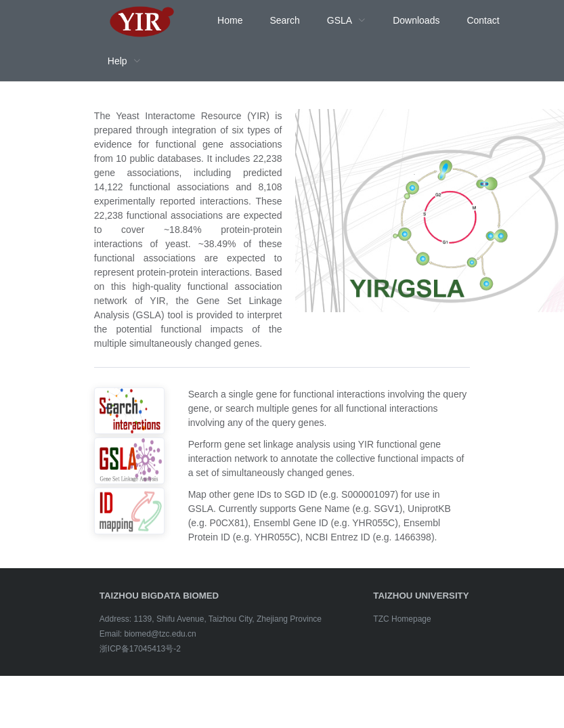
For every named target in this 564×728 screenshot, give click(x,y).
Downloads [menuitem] (416, 20)
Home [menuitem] (230, 20)
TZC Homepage (402, 619)
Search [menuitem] (284, 20)
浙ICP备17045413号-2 (140, 649)
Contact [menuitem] (483, 20)
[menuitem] (142, 20)
